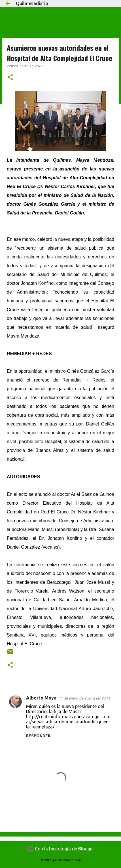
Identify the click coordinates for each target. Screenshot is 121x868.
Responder (38, 736)
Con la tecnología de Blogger (60, 849)
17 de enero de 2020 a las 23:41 (84, 698)
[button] (10, 78)
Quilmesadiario (32, 3)
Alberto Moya (41, 698)
